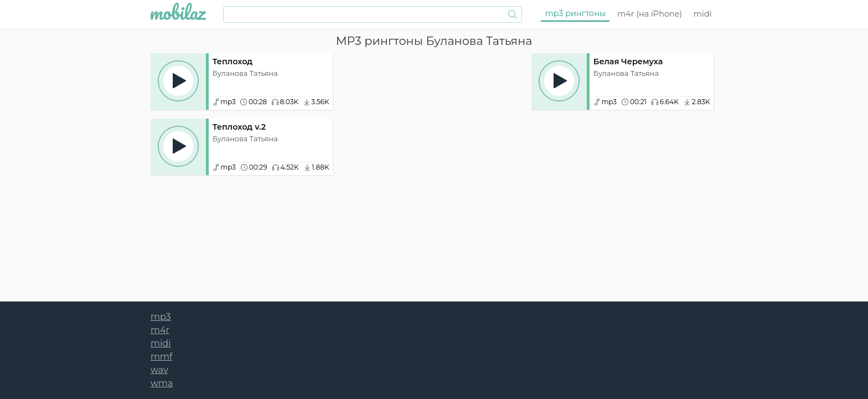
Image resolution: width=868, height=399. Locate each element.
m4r (650, 14)
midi (703, 14)
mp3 (576, 13)
